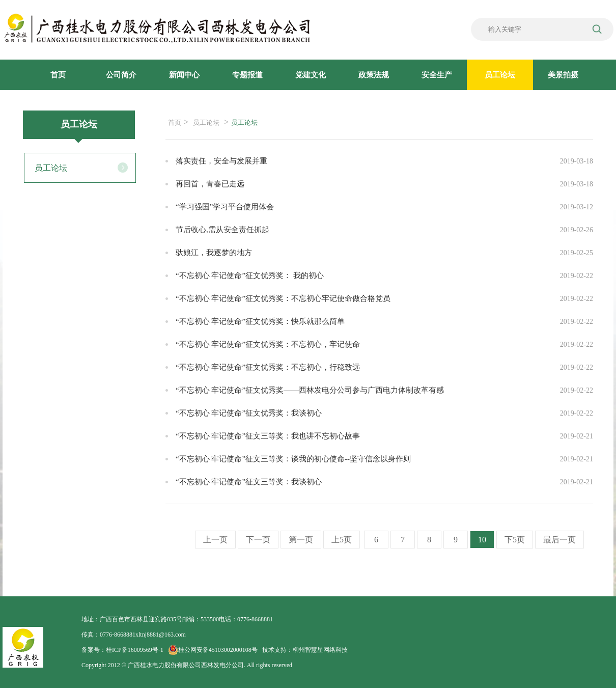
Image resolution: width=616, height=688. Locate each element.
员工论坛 (500, 75)
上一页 (215, 540)
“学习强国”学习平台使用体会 (225, 207)
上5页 (342, 540)
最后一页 (559, 540)
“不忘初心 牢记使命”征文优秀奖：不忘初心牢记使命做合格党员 (283, 298)
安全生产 (437, 75)
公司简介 (121, 75)
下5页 (515, 540)
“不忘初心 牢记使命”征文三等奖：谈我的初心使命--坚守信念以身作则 (293, 459)
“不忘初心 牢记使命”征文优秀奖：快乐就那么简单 (260, 321)
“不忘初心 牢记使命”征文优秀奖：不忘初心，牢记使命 (268, 344)
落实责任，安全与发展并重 (221, 161)
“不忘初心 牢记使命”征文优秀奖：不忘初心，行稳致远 (268, 367)
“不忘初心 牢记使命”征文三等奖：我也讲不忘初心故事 (268, 436)
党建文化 (311, 75)
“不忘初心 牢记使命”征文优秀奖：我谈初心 (249, 413)
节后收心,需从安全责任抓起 (222, 230)
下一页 (258, 540)
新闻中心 (184, 75)
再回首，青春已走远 (210, 184)
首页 (58, 75)
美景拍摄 (563, 75)
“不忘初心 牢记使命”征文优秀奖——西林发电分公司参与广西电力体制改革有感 (310, 390)
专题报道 (247, 75)
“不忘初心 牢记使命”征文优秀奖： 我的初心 (250, 276)
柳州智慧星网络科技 (320, 650)
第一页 (301, 540)
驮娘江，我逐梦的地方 (214, 253)
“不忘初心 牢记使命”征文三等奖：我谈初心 (249, 482)
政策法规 (374, 75)
